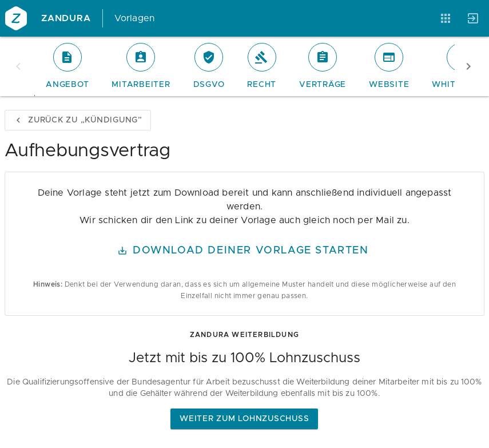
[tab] (67, 66)
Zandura (66, 18)
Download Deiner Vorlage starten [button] (243, 251)
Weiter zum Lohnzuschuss (244, 419)
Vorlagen (135, 18)
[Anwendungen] (446, 18)
